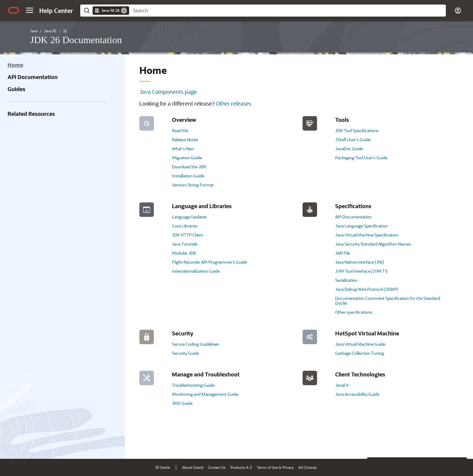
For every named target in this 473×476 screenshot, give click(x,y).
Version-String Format (193, 185)
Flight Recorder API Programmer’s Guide (209, 262)
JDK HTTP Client (187, 235)
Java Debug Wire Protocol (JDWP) (367, 289)
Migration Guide (187, 158)
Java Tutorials (185, 244)
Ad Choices (308, 467)
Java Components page (168, 92)
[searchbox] (287, 11)
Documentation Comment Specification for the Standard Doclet (388, 301)
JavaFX (342, 385)
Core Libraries (185, 226)
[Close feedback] (375, 445)
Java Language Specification (361, 226)
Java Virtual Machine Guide (360, 344)
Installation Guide (188, 176)
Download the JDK (189, 167)
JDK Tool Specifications (357, 130)
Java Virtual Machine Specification (367, 235)
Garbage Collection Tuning (360, 353)
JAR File (343, 253)
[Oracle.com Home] (14, 10)
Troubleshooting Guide (193, 385)
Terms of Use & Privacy (275, 467)
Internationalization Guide (196, 271)
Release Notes (185, 140)
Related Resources (31, 114)
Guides (16, 89)
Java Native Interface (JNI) (360, 262)
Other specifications (354, 312)
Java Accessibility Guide (357, 394)
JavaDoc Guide (349, 149)
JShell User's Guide (353, 140)
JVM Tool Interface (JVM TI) (361, 271)
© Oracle (163, 467)
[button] (30, 10)
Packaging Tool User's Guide (361, 158)
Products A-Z (241, 467)
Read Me (180, 130)
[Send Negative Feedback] (443, 445)
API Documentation (33, 77)
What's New (183, 149)
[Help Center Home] (56, 11)
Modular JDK (184, 253)
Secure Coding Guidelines (195, 344)
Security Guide (185, 353)
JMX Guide (182, 403)
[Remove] (124, 11)
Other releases (233, 103)
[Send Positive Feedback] (459, 445)
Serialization (346, 280)
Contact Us (217, 467)
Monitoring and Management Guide (205, 394)
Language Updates (189, 217)
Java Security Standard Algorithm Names (373, 244)
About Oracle (193, 467)
